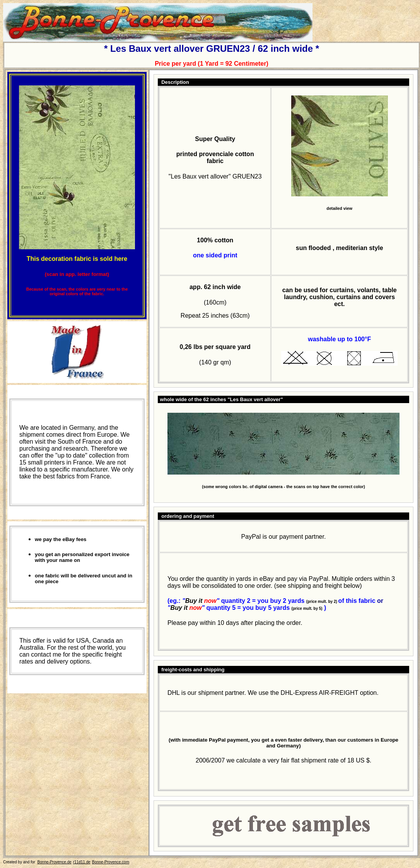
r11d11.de (82, 862)
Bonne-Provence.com (111, 862)
